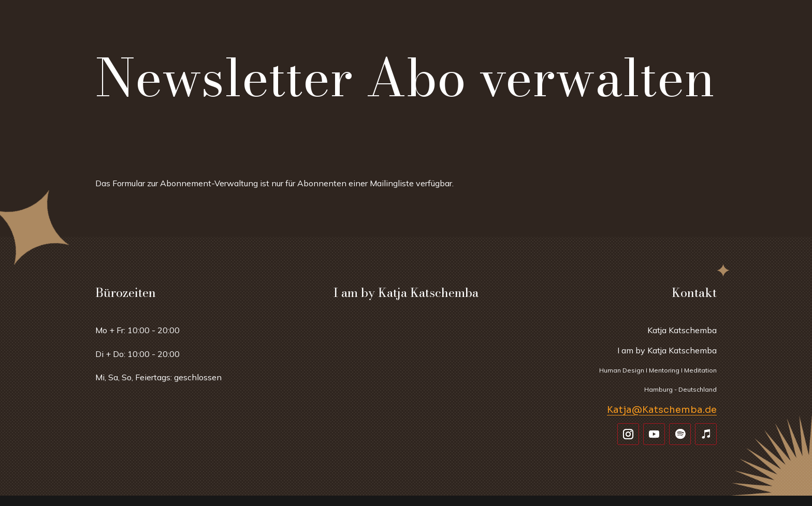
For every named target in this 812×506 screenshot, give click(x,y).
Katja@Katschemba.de (662, 410)
